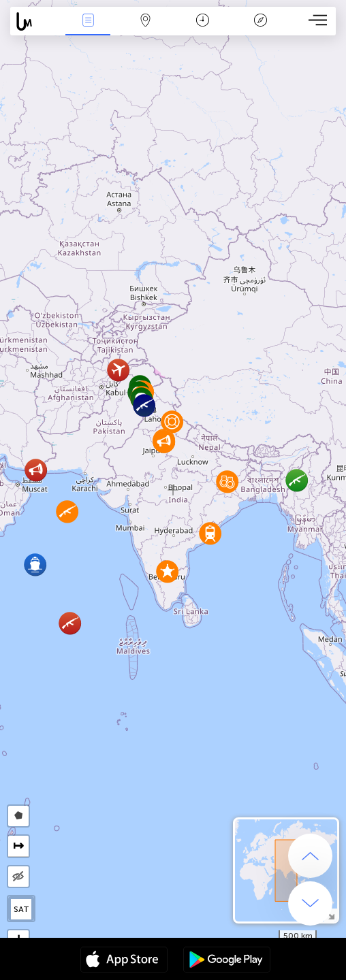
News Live (88, 21)
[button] (144, 405)
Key (260, 21)
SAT (21, 909)
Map (145, 21)
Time (203, 21)
